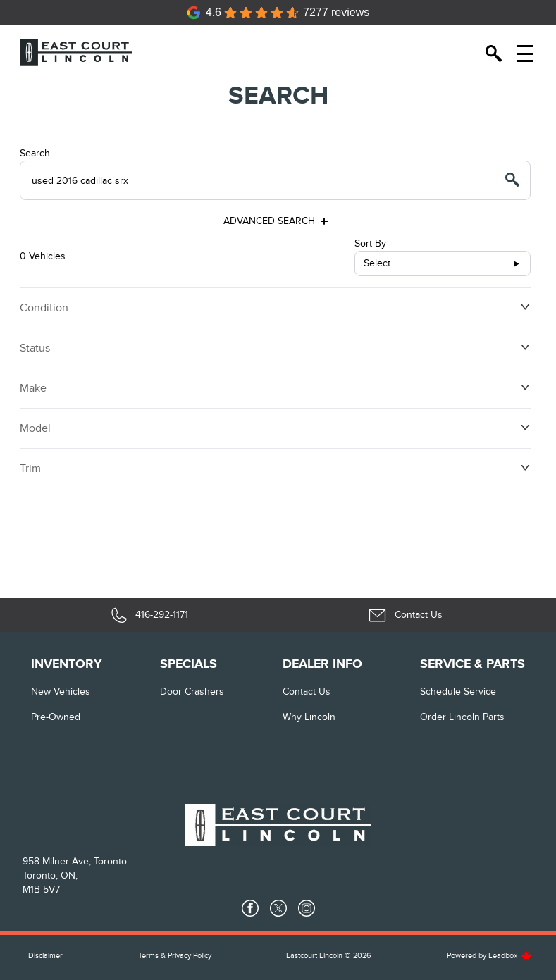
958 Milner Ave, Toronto (75, 861)
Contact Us (307, 691)
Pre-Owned (56, 717)
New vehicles (61, 691)
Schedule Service (458, 691)
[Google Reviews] (278, 13)
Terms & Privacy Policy (175, 956)
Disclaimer (45, 956)
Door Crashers (192, 691)
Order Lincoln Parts (462, 717)
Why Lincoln (309, 717)
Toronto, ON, (50, 875)
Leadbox (510, 956)
